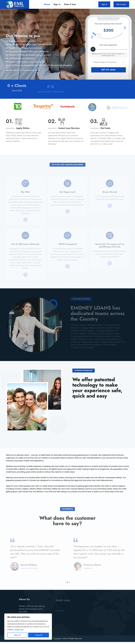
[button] (66, 584)
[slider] (98, 36)
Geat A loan (70, 4)
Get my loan (108, 70)
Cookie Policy (19, 630)
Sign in (57, 4)
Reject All (17, 635)
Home (47, 4)
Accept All (39, 635)
